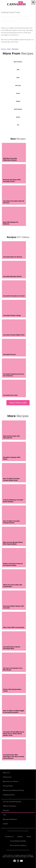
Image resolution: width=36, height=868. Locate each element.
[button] (18, 403)
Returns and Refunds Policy (13, 790)
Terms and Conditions (18, 845)
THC (4, 815)
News (29, 837)
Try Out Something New (12, 802)
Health (5, 824)
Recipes (6, 810)
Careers (20, 837)
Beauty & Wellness (10, 819)
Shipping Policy (9, 795)
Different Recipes (10, 806)
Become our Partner (11, 781)
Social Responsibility (18, 841)
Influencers (7, 777)
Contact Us (9, 837)
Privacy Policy (8, 786)
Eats (9, 49)
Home (3, 49)
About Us (6, 773)
